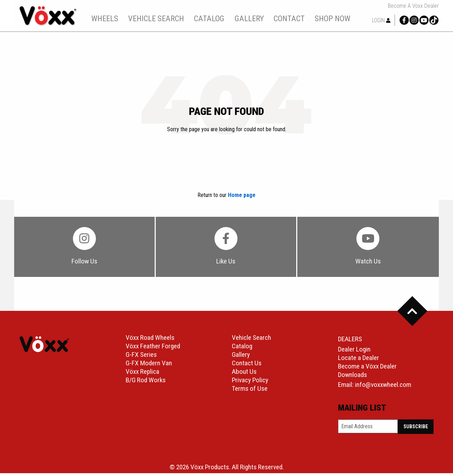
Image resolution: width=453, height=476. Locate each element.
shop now (336, 18)
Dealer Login (354, 352)
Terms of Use (250, 391)
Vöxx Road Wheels (150, 340)
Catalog (242, 349)
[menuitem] (109, 18)
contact (293, 18)
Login (381, 20)
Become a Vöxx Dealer (413, 6)
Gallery (241, 357)
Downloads (352, 378)
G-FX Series (141, 357)
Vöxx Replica (142, 374)
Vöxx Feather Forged (153, 349)
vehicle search (160, 18)
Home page (242, 195)
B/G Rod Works (146, 383)
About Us (244, 374)
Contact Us (247, 366)
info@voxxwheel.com (383, 387)
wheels (109, 18)
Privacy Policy (250, 383)
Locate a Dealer (359, 361)
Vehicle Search (251, 340)
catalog (213, 18)
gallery (253, 18)
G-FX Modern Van (149, 366)
